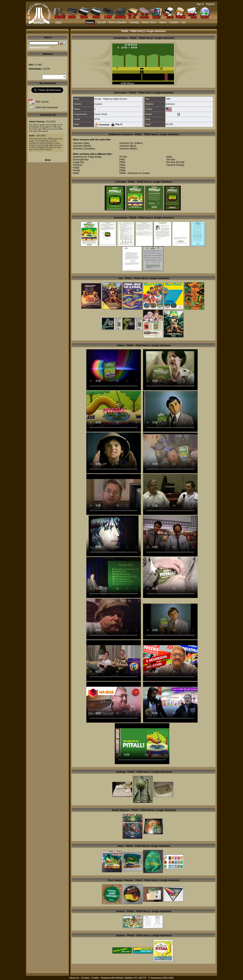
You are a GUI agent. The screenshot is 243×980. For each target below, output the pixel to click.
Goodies (174, 22)
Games (90, 22)
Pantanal (77, 165)
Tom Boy (171, 160)
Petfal (76, 173)
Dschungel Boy (81, 160)
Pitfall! (123, 170)
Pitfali (122, 165)
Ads (184, 22)
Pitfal (122, 160)
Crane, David (101, 114)
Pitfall (122, 168)
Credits (95, 978)
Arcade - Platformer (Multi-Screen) (111, 99)
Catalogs (134, 22)
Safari (169, 157)
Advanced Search (39, 48)
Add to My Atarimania (47, 107)
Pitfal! (122, 162)
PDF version (42, 102)
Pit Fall (123, 157)
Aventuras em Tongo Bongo (87, 157)
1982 (168, 99)
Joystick (98, 104)
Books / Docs (149, 22)
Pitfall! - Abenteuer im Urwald (135, 173)
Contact (85, 978)
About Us (74, 978)
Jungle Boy (79, 162)
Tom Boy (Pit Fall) (175, 162)
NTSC (97, 119)
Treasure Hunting (175, 165)
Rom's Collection (118, 22)
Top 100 (101, 22)
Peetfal (76, 170)
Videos (163, 22)
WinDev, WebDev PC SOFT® (131, 978)
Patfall (76, 168)
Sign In (200, 4)
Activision (170, 104)
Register (211, 4)
